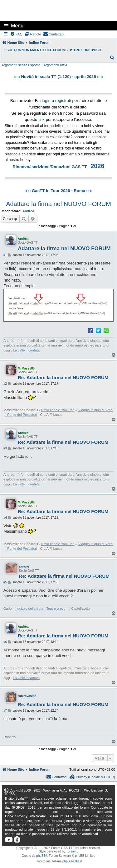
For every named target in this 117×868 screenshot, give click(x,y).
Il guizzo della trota (29, 609)
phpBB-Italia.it (72, 861)
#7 (5, 711)
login (46, 101)
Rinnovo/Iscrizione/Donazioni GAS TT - (58, 166)
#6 (5, 642)
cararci (24, 567)
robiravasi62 (27, 696)
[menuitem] (17, 34)
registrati (63, 101)
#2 (5, 384)
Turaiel (71, 851)
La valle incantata (27, 350)
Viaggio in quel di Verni (96, 410)
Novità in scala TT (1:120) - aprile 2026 (58, 77)
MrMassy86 (26, 368)
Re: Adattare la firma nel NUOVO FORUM (63, 377)
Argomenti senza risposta (21, 65)
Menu (17, 26)
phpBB (41, 856)
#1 (5, 255)
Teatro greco (56, 609)
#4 (5, 518)
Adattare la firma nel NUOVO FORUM (58, 204)
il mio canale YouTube (58, 410)
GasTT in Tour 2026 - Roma (58, 191)
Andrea (28, 211)
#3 (5, 448)
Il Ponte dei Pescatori (21, 415)
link (41, 119)
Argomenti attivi (55, 65)
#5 (5, 582)
